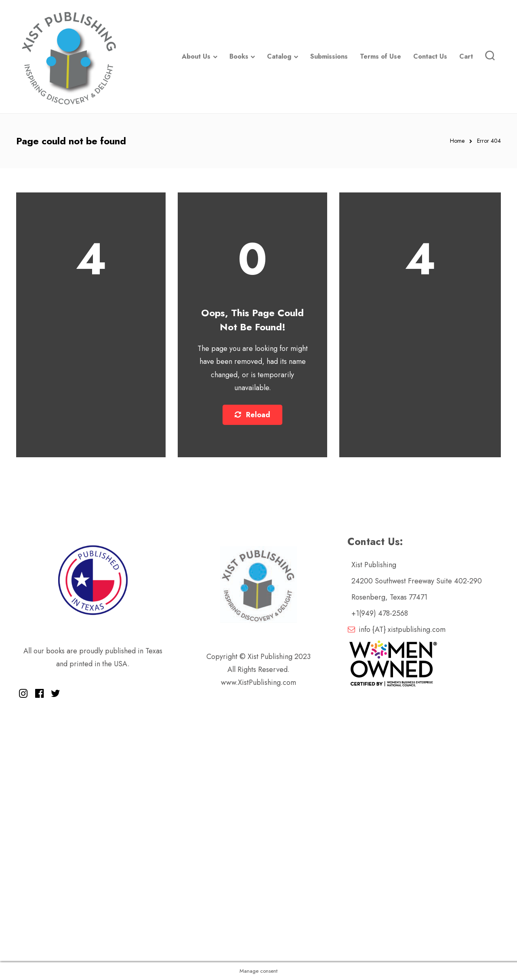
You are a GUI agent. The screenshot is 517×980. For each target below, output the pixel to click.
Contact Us (430, 56)
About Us (196, 56)
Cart (466, 56)
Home (457, 141)
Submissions (329, 56)
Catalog (279, 56)
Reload (252, 415)
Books (239, 56)
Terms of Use (380, 56)
